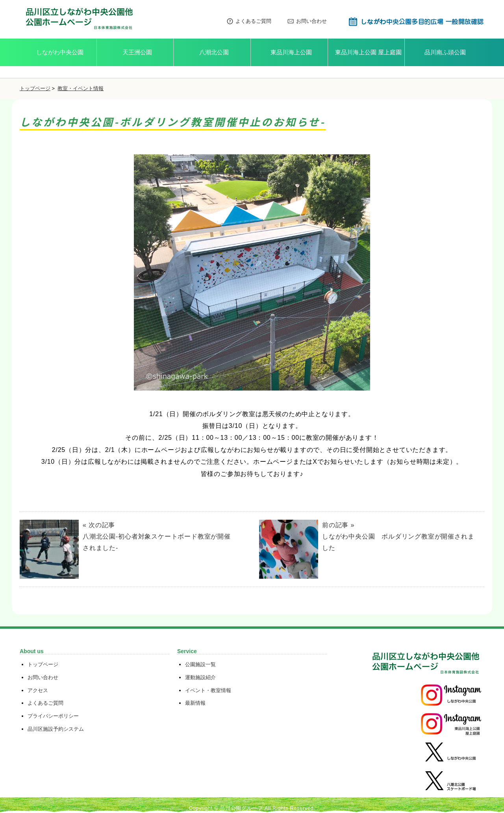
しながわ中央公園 (60, 52)
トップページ (35, 88)
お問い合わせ (307, 21)
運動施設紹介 (200, 677)
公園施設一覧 (200, 664)
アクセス (38, 690)
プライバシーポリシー (53, 716)
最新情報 (195, 703)
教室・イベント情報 (81, 88)
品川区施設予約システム (56, 729)
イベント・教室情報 (208, 690)
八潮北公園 (214, 52)
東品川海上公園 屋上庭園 (368, 52)
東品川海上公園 (291, 52)
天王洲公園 (137, 52)
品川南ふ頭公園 (445, 52)
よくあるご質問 (249, 21)
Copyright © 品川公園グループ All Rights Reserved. (252, 808)
